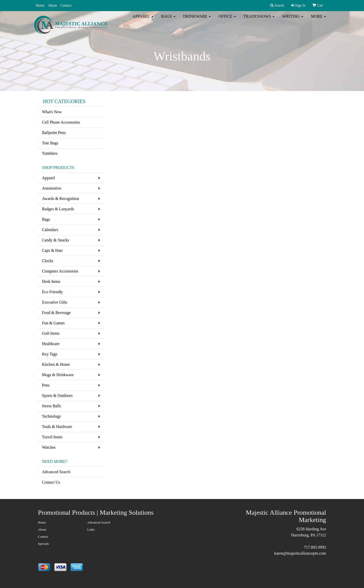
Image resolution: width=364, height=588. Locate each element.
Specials (43, 544)
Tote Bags (50, 143)
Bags (168, 20)
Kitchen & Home (56, 364)
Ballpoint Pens (54, 133)
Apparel (143, 20)
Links (91, 529)
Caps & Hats (52, 250)
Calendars (50, 230)
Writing (293, 20)
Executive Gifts (55, 302)
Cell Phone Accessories (61, 122)
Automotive (52, 188)
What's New (52, 112)
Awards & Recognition (61, 199)
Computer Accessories (60, 271)
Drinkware (197, 20)
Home (40, 5)
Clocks (48, 261)
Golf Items (51, 333)
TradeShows (259, 20)
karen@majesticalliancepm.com (300, 553)
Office (227, 20)
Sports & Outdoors (57, 395)
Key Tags (50, 354)
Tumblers (50, 153)
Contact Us (51, 482)
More (318, 20)
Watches (49, 447)
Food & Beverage (56, 313)
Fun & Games (53, 323)
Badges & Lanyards (58, 209)
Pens (46, 385)
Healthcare (51, 344)
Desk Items (51, 281)
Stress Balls (51, 406)
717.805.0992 (315, 547)
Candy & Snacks (56, 240)
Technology (51, 416)
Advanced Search (56, 472)
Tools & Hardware (57, 427)
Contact (66, 5)
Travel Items (52, 437)
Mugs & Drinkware (58, 375)
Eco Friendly (52, 292)
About (52, 5)
